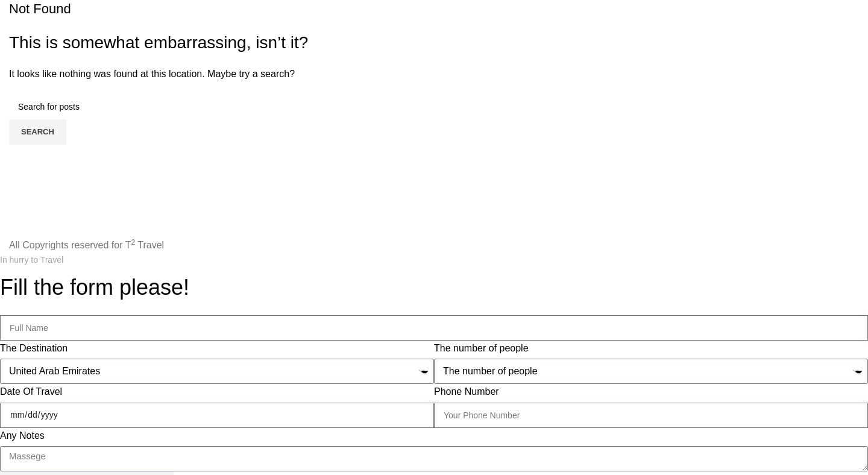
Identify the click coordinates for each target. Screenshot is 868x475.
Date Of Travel (31, 392)
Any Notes (22, 436)
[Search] (434, 107)
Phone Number (467, 392)
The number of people (481, 348)
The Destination (34, 348)
